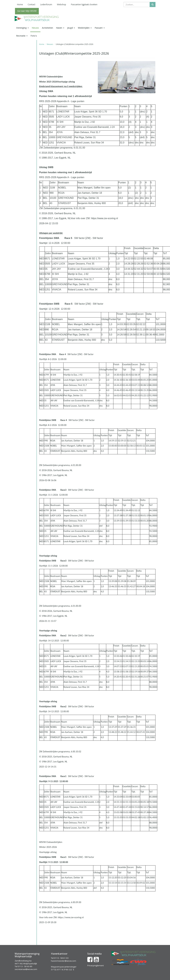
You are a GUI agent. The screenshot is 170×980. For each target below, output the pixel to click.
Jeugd (71, 28)
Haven (60, 28)
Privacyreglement (95, 965)
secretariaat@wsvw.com (26, 969)
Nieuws (35, 28)
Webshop (61, 4)
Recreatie (22, 36)
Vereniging (22, 28)
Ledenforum (46, 4)
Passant (100, 28)
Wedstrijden (85, 28)
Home (20, 4)
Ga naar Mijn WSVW (27, 11)
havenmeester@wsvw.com (64, 961)
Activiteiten (47, 28)
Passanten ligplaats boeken (84, 4)
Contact (32, 4)
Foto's (34, 36)
